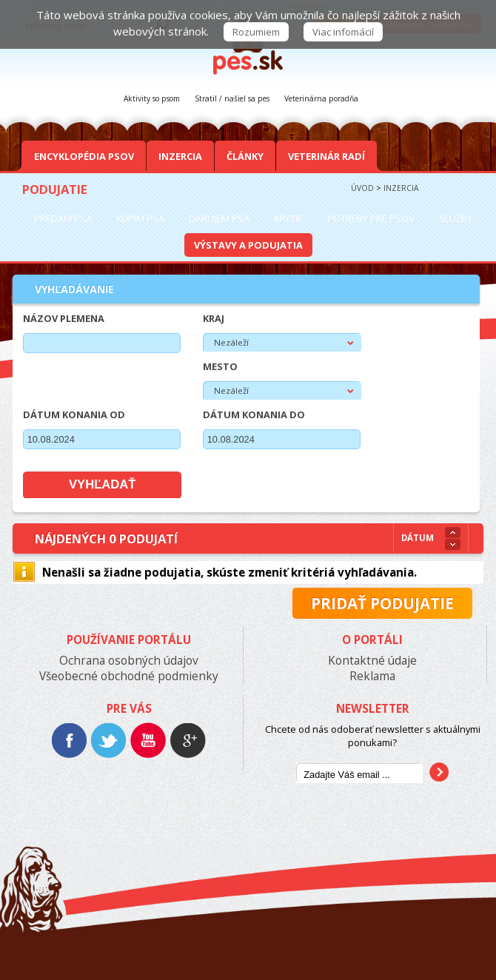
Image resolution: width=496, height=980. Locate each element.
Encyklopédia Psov (84, 156)
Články (245, 156)
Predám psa (63, 218)
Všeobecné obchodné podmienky (129, 676)
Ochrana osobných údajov (129, 661)
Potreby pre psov (371, 218)
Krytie (288, 218)
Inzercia (180, 156)
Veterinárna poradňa (321, 98)
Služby (456, 218)
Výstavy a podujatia (248, 245)
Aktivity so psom (152, 98)
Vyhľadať (103, 484)
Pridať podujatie (382, 603)
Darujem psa (219, 218)
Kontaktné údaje (372, 661)
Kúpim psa (140, 218)
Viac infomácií (343, 32)
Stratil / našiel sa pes (232, 98)
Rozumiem (256, 32)
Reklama (372, 676)
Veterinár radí (326, 156)
